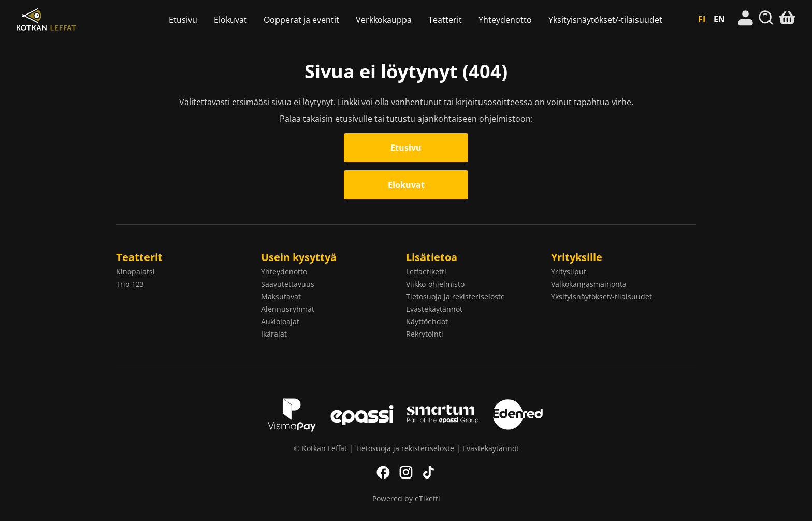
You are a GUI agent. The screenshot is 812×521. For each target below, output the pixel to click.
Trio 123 (130, 284)
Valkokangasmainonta (589, 284)
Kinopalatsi (135, 272)
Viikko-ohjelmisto (435, 284)
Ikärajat (274, 334)
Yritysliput (569, 272)
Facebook (383, 472)
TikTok (429, 472)
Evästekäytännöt (434, 309)
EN (719, 19)
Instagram (406, 472)
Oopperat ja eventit (301, 20)
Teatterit (445, 20)
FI (702, 19)
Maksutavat (281, 296)
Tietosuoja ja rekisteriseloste (455, 296)
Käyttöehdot (427, 321)
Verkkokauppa (384, 20)
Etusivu (183, 20)
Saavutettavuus (288, 284)
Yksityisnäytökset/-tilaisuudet (605, 20)
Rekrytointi (425, 334)
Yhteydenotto (505, 20)
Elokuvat (230, 20)
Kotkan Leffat (75, 19)
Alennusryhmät (288, 309)
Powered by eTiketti (406, 498)
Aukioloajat (280, 321)
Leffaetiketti (426, 272)
